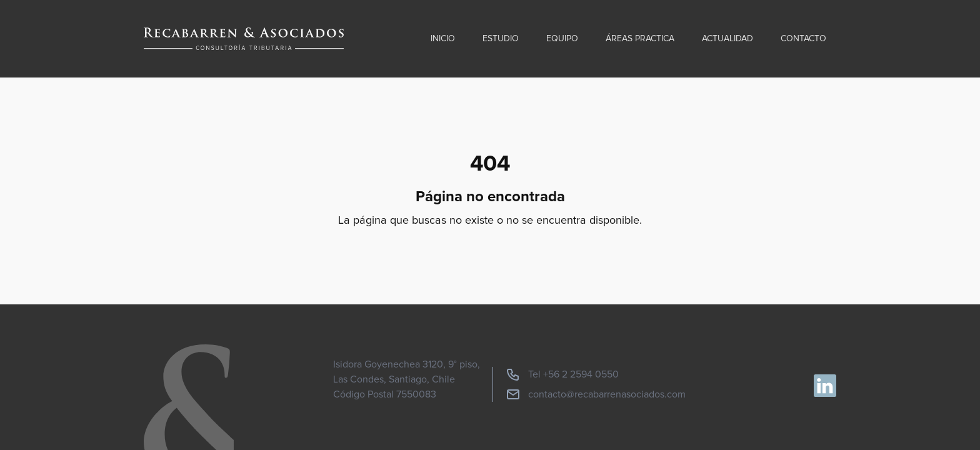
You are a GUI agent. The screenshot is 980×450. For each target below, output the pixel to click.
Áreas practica (640, 39)
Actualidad (727, 39)
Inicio (443, 39)
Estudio (501, 39)
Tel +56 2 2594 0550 (562, 374)
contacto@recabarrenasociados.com (596, 394)
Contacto (803, 39)
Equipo (562, 39)
